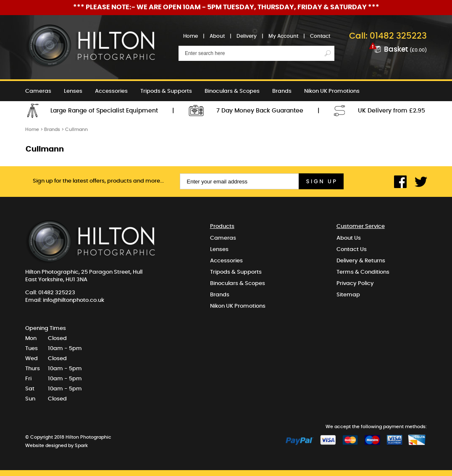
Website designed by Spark (56, 446)
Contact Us (352, 250)
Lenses (73, 91)
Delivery (247, 36)
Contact (320, 36)
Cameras (38, 91)
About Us (349, 238)
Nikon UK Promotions (332, 91)
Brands (282, 91)
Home (191, 36)
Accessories (111, 91)
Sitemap (348, 295)
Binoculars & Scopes (232, 91)
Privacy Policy (355, 284)
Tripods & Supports (166, 91)
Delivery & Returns (361, 261)
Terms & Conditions (363, 272)
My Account (283, 36)
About (217, 36)
